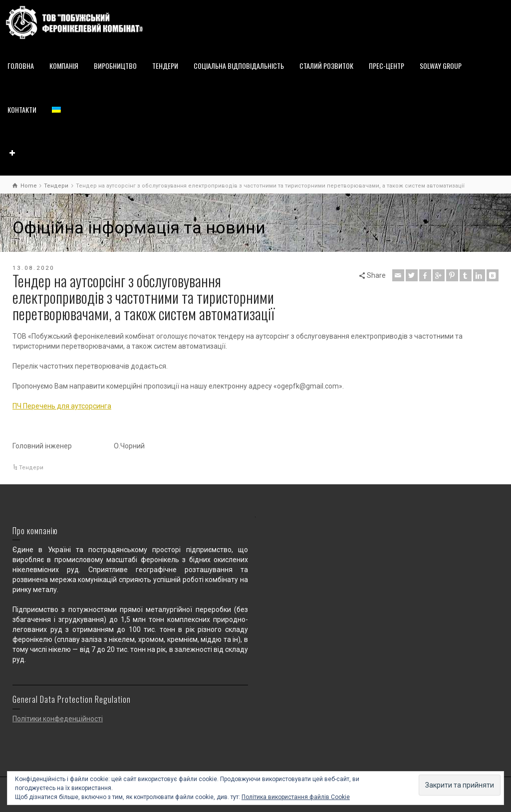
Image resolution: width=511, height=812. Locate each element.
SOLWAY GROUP (441, 66)
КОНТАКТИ (22, 109)
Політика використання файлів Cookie (296, 797)
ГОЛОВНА (21, 66)
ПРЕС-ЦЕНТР (386, 66)
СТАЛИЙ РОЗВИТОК (326, 66)
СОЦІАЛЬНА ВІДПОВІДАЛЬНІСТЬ (239, 66)
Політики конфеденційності (58, 719)
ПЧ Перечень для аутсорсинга (62, 406)
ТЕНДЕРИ (165, 66)
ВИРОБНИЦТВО (115, 66)
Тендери (31, 468)
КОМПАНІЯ (64, 66)
